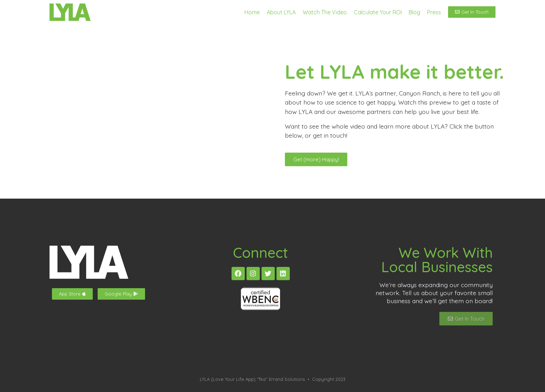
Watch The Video (325, 12)
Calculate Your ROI (378, 12)
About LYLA (281, 12)
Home (252, 12)
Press (434, 12)
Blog (414, 12)
